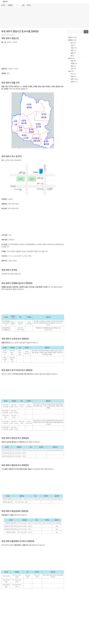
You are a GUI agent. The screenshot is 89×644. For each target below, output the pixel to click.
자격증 (72, 63)
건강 (72, 45)
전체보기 (70, 37)
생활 (72, 53)
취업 (72, 61)
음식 (72, 43)
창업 (72, 66)
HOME (3, 5)
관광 (72, 50)
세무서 (17, 5)
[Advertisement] (44, 17)
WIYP (5, 2)
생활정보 (10, 5)
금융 (23, 5)
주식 (72, 74)
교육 (72, 69)
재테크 (72, 76)
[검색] (86, 32)
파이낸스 (73, 82)
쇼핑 (72, 48)
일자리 (29, 5)
